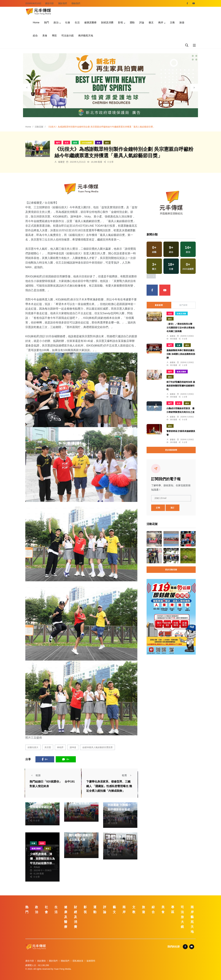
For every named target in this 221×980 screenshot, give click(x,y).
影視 (120, 22)
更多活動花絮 (171, 570)
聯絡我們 (76, 3)
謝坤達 (73, 747)
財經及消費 (107, 22)
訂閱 (158, 508)
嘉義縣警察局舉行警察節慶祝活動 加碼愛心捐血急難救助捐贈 (181, 354)
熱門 (47, 22)
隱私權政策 (78, 961)
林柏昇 (60, 747)
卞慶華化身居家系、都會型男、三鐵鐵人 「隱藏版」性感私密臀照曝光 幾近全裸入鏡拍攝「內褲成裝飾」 (109, 786)
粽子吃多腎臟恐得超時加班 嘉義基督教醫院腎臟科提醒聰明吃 (181, 386)
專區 (54, 36)
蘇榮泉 (76, 807)
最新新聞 (159, 305)
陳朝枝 (76, 844)
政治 (56, 22)
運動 (132, 22)
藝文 (151, 22)
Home (36, 22)
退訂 (173, 508)
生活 (77, 22)
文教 (172, 22)
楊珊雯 (61, 162)
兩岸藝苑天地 (86, 36)
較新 (35, 775)
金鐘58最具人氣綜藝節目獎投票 (97, 747)
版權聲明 (91, 961)
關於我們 (63, 3)
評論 (142, 22)
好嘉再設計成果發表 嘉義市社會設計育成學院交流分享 (120, 837)
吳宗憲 (48, 747)
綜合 (35, 36)
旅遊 (182, 22)
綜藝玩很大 (33, 747)
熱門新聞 (183, 305)
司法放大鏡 (68, 36)
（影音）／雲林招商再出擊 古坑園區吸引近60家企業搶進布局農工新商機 (181, 328)
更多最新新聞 (171, 450)
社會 (68, 22)
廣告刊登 (49, 3)
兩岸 (161, 22)
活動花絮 (39, 127)
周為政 (37, 867)
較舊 (128, 775)
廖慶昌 (173, 440)
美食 (45, 36)
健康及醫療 (90, 22)
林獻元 (37, 811)
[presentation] (27, 88)
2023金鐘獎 (87, 143)
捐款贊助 (41, 961)
